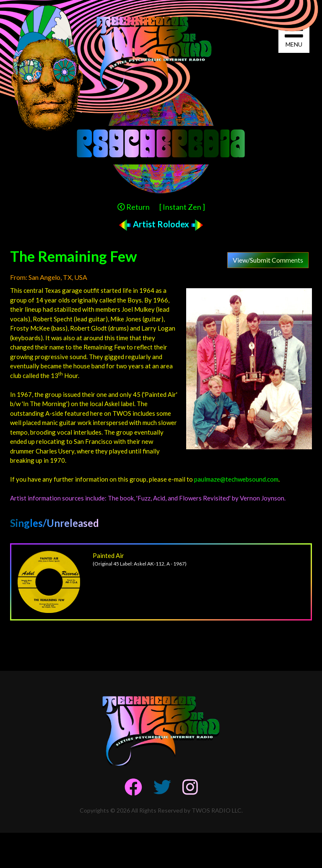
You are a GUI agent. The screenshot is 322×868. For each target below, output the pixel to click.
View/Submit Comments (268, 260)
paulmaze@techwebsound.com (236, 479)
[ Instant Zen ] (182, 207)
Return (134, 207)
